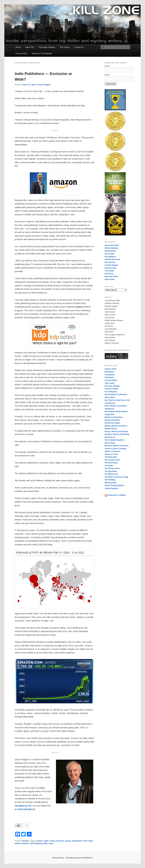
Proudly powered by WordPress (79, 858)
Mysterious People (112, 423)
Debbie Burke (110, 251)
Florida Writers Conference (116, 394)
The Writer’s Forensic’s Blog (116, 477)
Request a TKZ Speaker (42, 53)
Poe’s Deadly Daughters (115, 440)
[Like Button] (18, 825)
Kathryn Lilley (110, 268)
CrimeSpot (109, 377)
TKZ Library (65, 47)
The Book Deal (111, 457)
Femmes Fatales (111, 389)
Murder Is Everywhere (114, 417)
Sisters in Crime (111, 454)
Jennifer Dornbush (112, 259)
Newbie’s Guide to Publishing (117, 434)
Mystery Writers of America (116, 426)
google (68, 841)
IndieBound (110, 409)
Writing (26, 841)
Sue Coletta (110, 254)
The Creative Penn (112, 460)
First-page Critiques (47, 47)
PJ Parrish (109, 274)
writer (51, 843)
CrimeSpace (110, 375)
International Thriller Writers (116, 412)
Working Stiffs (111, 483)
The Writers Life (111, 474)
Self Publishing (36, 843)
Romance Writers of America (117, 446)
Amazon (39, 841)
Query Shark (110, 443)
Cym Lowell (110, 383)
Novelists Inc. (110, 437)
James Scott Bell (112, 245)
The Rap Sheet (111, 471)
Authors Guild (111, 369)
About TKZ (30, 47)
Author (52, 841)
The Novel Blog (111, 463)
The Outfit (109, 466)
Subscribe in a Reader (115, 495)
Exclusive (60, 841)
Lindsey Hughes (111, 265)
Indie (85, 841)
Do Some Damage (112, 386)
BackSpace (109, 372)
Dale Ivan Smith (111, 276)
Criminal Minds (111, 380)
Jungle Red (109, 414)
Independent (77, 841)
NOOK (17, 843)
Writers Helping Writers (114, 485)
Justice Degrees (111, 488)
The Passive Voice (112, 468)
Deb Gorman (110, 262)
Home (18, 47)
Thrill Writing (110, 480)
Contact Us (79, 47)
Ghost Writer (110, 397)
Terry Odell (109, 271)
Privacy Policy (21, 53)
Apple (46, 841)
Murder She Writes (112, 420)
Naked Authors (111, 429)
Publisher (25, 843)
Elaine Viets (110, 279)
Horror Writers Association (116, 406)
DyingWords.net (23, 806)
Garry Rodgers (44, 85)
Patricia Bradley (111, 248)
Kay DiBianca (110, 257)
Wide (46, 843)
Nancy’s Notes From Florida (116, 432)
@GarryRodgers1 (26, 809)
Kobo (91, 841)
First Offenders (111, 392)
